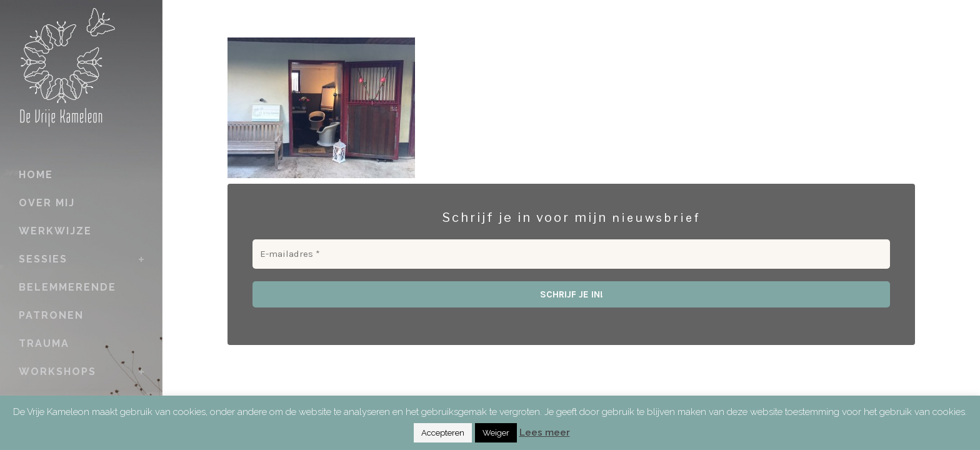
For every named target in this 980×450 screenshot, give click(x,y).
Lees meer (545, 432)
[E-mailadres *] (571, 254)
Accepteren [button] (443, 433)
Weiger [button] (496, 433)
